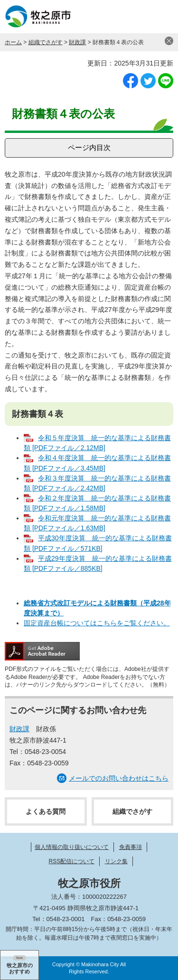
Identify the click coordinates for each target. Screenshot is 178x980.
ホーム (13, 42)
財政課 (77, 42)
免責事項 (131, 847)
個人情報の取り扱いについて (72, 847)
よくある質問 (46, 811)
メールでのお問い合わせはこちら (119, 778)
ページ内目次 (89, 147)
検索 (138, 17)
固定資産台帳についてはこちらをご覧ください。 (97, 623)
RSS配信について (71, 861)
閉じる (169, 41)
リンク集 (116, 861)
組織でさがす (46, 42)
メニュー (161, 17)
